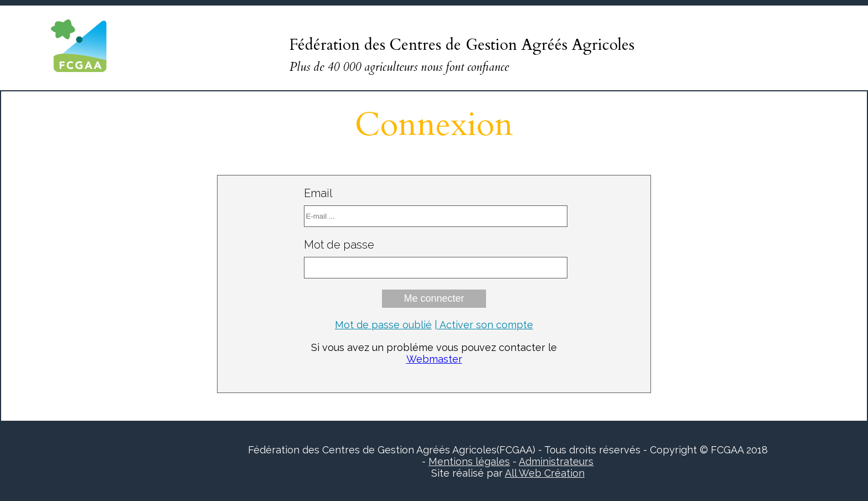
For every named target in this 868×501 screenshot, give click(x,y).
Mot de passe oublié (383, 325)
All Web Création (545, 473)
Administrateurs (556, 461)
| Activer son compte (484, 325)
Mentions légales (469, 461)
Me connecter (434, 298)
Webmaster (434, 359)
